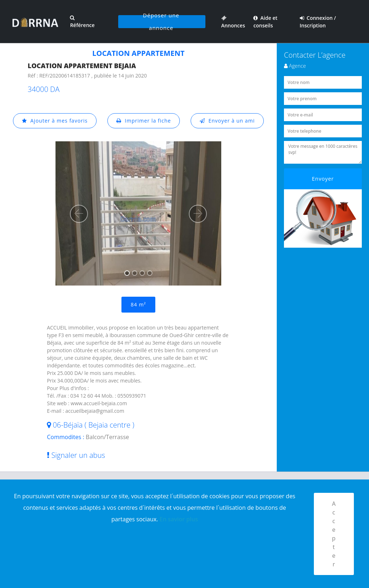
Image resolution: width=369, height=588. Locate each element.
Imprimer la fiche (144, 121)
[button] (79, 214)
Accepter (334, 534)
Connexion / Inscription (318, 22)
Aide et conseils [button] (265, 22)
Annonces (233, 22)
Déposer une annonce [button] (161, 22)
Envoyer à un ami (227, 121)
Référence (82, 22)
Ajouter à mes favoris (55, 121)
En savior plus (179, 519)
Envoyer (323, 179)
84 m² (138, 304)
